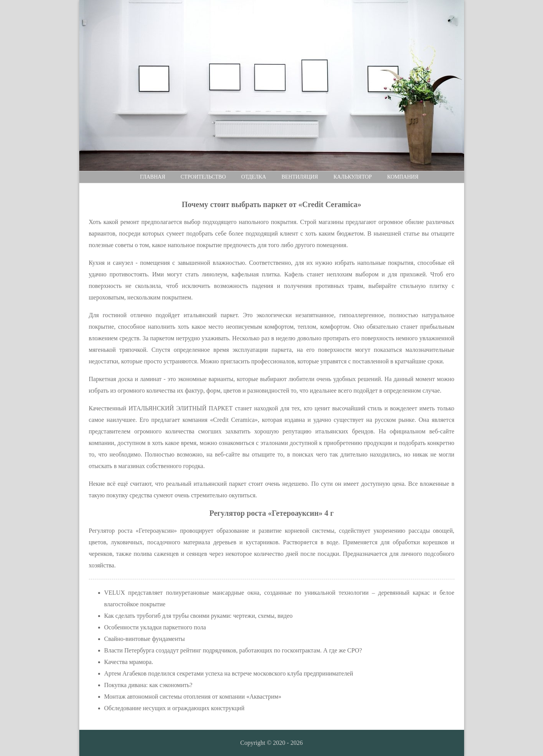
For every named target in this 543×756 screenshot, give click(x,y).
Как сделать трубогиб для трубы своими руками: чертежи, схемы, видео (199, 616)
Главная (153, 177)
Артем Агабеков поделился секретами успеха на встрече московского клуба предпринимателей (229, 673)
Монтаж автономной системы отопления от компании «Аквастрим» (193, 697)
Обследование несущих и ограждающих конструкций (175, 708)
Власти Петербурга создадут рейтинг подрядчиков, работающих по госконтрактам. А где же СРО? (233, 650)
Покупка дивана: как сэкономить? (148, 685)
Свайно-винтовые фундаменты (145, 639)
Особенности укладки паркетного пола (155, 627)
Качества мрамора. (129, 662)
